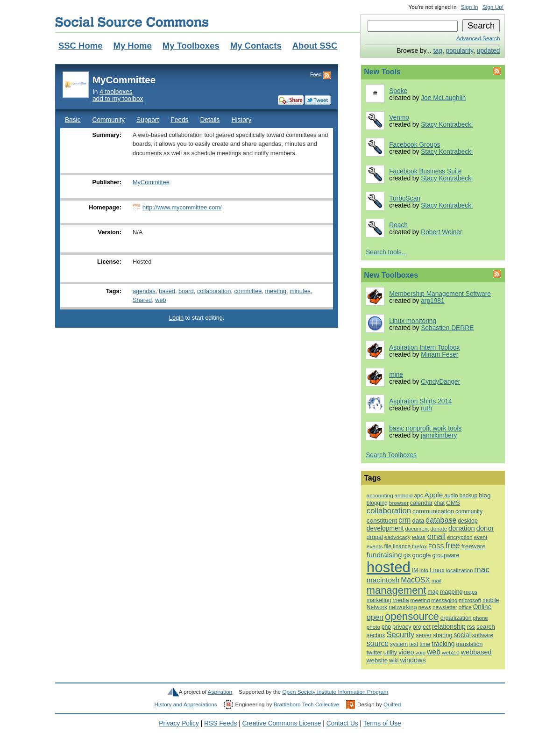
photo (373, 627)
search (486, 627)
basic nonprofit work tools (425, 428)
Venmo (399, 118)
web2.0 (451, 652)
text (414, 644)
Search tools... (386, 252)
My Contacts (256, 46)
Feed (316, 74)
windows (413, 660)
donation (462, 528)
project (422, 627)
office (465, 607)
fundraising (384, 555)
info (424, 570)
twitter (374, 653)
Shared (142, 300)
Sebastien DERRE (447, 328)
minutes (300, 291)
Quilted (392, 704)
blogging (377, 503)
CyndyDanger (440, 382)
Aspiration (220, 692)
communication (433, 511)
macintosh (383, 580)
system (399, 644)
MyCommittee (151, 182)
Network (377, 607)
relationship (449, 626)
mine (396, 375)
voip (420, 653)
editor (419, 537)
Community (109, 120)
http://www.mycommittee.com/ (182, 207)
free (452, 546)
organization (456, 618)
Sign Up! (493, 7)
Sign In (470, 7)
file (388, 546)
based (167, 291)
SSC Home (81, 46)
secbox (376, 635)
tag (438, 51)
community (469, 511)
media (401, 600)
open (375, 617)
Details (210, 120)
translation (470, 644)
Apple (434, 495)
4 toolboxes (116, 92)
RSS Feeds (220, 723)
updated (489, 51)
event (480, 537)
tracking (443, 644)
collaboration (214, 291)
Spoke (398, 91)
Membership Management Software (440, 294)
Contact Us (342, 723)
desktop (468, 521)
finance (402, 546)
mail (436, 580)
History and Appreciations (186, 704)
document (417, 528)
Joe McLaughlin (443, 98)
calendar (422, 503)
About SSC (315, 46)
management (397, 590)
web (160, 300)
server (423, 635)
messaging (444, 600)
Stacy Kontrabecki (447, 125)
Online (482, 607)
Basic (73, 120)
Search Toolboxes (391, 455)
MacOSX (415, 580)
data (418, 521)
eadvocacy (397, 537)
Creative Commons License (282, 723)
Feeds (179, 120)
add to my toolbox (118, 99)
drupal (375, 537)
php (386, 627)
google (421, 555)
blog (485, 495)
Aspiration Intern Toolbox (424, 348)
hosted (389, 567)
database (441, 520)
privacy (402, 627)
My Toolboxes (191, 46)
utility (390, 652)
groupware (446, 555)
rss (471, 627)
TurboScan (405, 198)
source (378, 643)
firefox (419, 546)
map (433, 592)
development (385, 528)
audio (451, 496)
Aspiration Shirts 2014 (421, 401)
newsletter (445, 607)
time (425, 644)
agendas (144, 291)
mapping (451, 592)
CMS (453, 503)
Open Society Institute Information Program (335, 692)
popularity (460, 51)
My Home (132, 46)
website (377, 660)
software (483, 635)
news (425, 607)
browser (399, 503)
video (406, 652)
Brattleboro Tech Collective (306, 704)
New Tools (382, 72)
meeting (275, 291)
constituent (382, 521)
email (436, 536)
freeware (474, 546)
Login (176, 318)
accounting (380, 495)
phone (481, 618)
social (462, 635)
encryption (460, 537)
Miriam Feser (439, 355)
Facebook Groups (415, 145)
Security (401, 635)
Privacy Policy (179, 723)
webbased (476, 652)
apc (419, 496)
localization (460, 570)
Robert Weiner (441, 232)
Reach (398, 225)
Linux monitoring (413, 321)
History (241, 120)
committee (248, 291)
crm (404, 520)
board (186, 291)
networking (403, 607)
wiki (394, 661)
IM (415, 570)
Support (148, 120)
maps (471, 592)
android (404, 495)
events (375, 546)
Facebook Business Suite (425, 171)
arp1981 (432, 301)
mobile (491, 600)
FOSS (436, 546)
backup (469, 496)
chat (439, 503)
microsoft (470, 600)
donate (439, 528)
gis (407, 555)
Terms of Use (382, 723)
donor (485, 528)
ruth (426, 408)
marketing (379, 600)
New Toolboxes (391, 275)
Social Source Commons (132, 22)
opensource (412, 616)
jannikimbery (439, 435)
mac (482, 569)
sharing (443, 635)
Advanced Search (478, 38)
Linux (437, 570)
